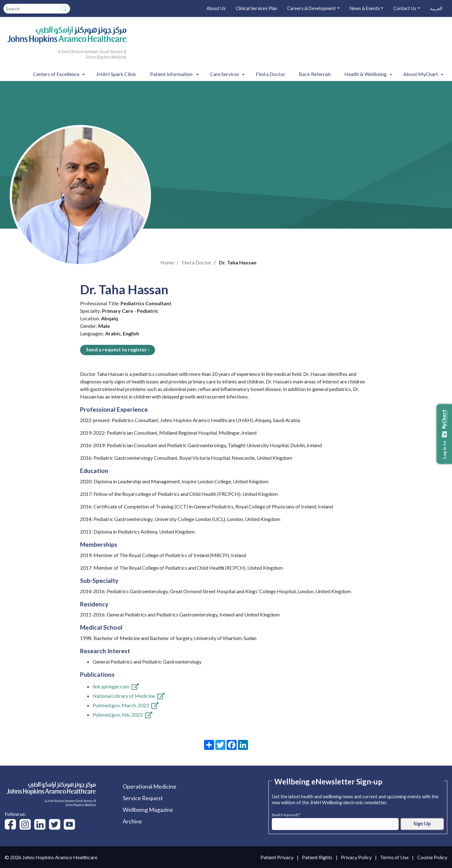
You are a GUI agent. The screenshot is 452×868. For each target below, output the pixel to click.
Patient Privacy (277, 857)
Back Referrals (315, 74)
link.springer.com (111, 686)
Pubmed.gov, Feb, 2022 (118, 715)
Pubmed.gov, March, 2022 (121, 705)
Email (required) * (286, 814)
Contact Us (405, 8)
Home (167, 262)
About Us (216, 8)
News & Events (365, 8)
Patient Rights (317, 857)
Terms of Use (394, 857)
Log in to (444, 434)
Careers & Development (312, 8)
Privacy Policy (356, 857)
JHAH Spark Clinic (116, 74)
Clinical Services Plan (256, 8)
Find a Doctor (271, 74)
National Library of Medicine (124, 696)
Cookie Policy (432, 857)
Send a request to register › (118, 349)
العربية (436, 8)
